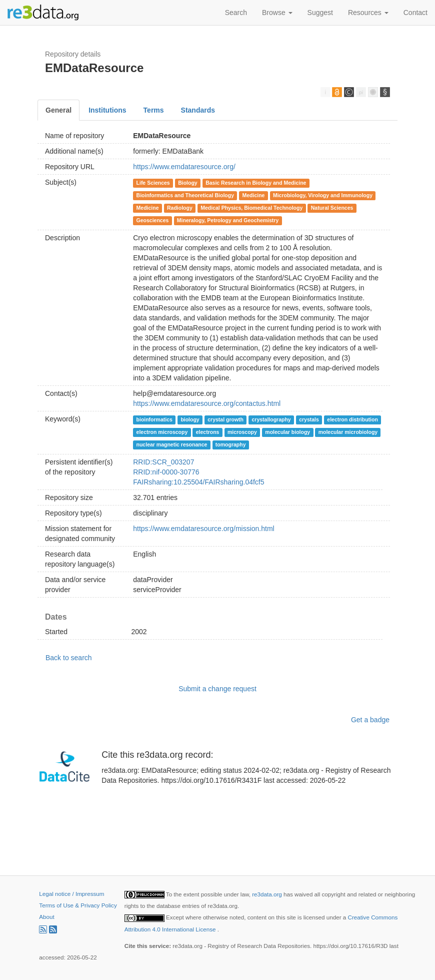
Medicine (253, 195)
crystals (309, 419)
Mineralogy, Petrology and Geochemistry (228, 220)
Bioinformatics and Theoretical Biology (185, 195)
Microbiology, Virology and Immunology (323, 195)
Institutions (107, 110)
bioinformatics (154, 419)
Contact (415, 13)
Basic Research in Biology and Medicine (256, 183)
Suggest (320, 13)
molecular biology (287, 432)
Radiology (180, 208)
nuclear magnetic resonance (172, 444)
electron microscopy (162, 432)
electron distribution (352, 419)
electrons (208, 432)
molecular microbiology (348, 432)
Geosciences (153, 220)
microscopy (242, 432)
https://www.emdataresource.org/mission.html (203, 529)
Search (236, 13)
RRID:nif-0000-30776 (166, 472)
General (58, 110)
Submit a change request (217, 689)
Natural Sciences (332, 208)
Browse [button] (277, 13)
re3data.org (268, 894)
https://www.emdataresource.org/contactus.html (207, 403)
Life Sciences (153, 183)
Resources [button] (368, 13)
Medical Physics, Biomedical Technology (251, 208)
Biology (188, 183)
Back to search (69, 658)
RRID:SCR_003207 (163, 462)
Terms (154, 110)
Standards (198, 110)
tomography (231, 444)
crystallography (271, 419)
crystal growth (225, 419)
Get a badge (370, 720)
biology (190, 419)
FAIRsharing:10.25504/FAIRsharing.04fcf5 (198, 482)
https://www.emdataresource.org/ (184, 167)
